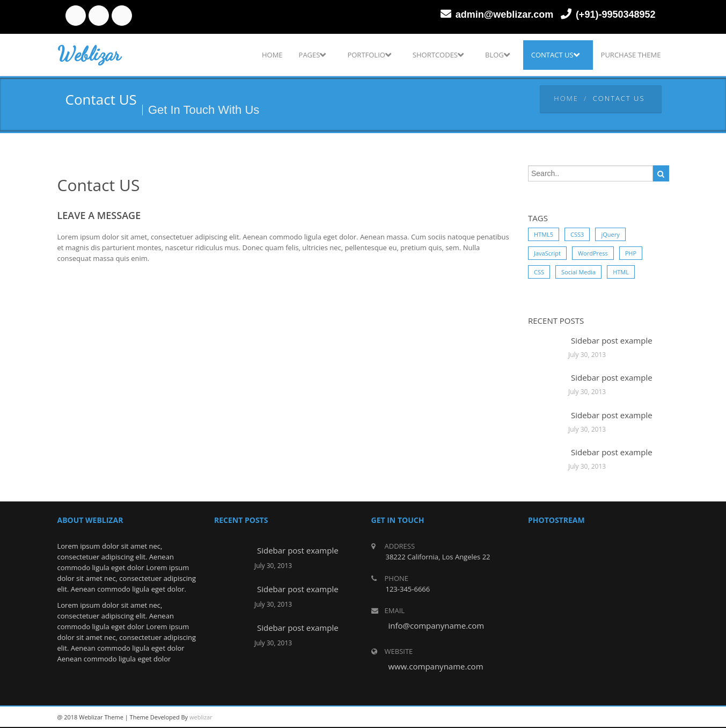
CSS (539, 272)
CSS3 (577, 234)
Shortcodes (438, 55)
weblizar (201, 717)
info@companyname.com (437, 625)
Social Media (578, 272)
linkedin (122, 16)
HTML (621, 272)
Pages (313, 55)
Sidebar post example (612, 340)
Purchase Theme (631, 55)
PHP (631, 253)
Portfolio (369, 55)
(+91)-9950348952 (616, 14)
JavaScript (547, 253)
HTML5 (544, 234)
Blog (497, 55)
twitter (99, 16)
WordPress (593, 253)
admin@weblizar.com (505, 14)
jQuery (610, 234)
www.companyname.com (436, 666)
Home (272, 55)
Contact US (555, 55)
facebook (76, 16)
